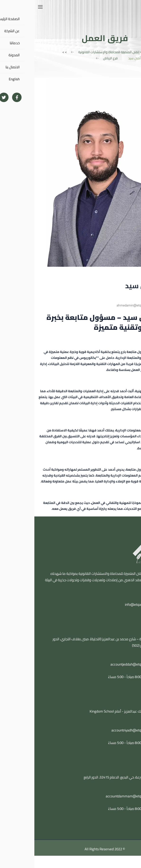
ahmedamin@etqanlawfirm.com (105, 305)
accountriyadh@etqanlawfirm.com (103, 730)
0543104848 (120, 658)
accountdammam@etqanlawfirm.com (100, 796)
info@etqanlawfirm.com (109, 604)
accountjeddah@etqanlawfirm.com (103, 664)
